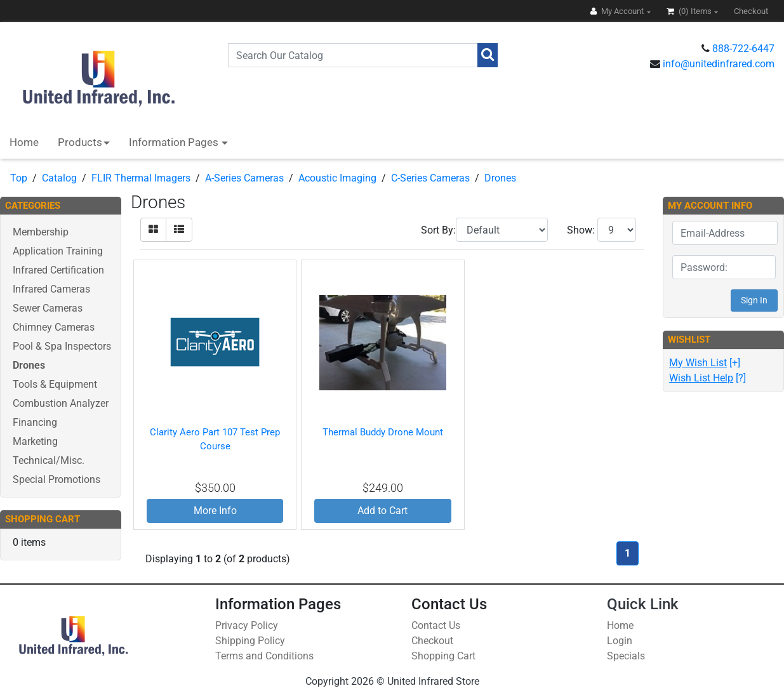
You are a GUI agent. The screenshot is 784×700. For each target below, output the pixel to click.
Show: (581, 230)
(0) (690, 11)
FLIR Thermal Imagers (141, 178)
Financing (35, 422)
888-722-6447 (743, 49)
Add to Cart (382, 511)
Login (620, 641)
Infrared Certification (58, 270)
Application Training (58, 251)
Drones (500, 178)
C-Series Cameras (430, 178)
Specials (626, 656)
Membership (41, 232)
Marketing (35, 441)
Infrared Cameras (51, 289)
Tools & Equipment (55, 384)
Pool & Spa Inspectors (62, 346)
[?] (708, 378)
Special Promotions (56, 479)
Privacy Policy (247, 625)
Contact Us (436, 625)
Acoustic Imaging (337, 178)
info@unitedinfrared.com (719, 64)
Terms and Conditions (264, 656)
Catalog (59, 178)
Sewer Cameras (48, 308)
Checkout (432, 641)
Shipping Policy (250, 641)
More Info (215, 511)
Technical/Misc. (49, 460)
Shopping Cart (443, 656)
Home (24, 142)
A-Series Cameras (244, 178)
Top (19, 178)
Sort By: (438, 230)
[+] (705, 363)
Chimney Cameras (54, 327)
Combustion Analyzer (61, 403)
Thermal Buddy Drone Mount (383, 432)
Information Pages (175, 142)
